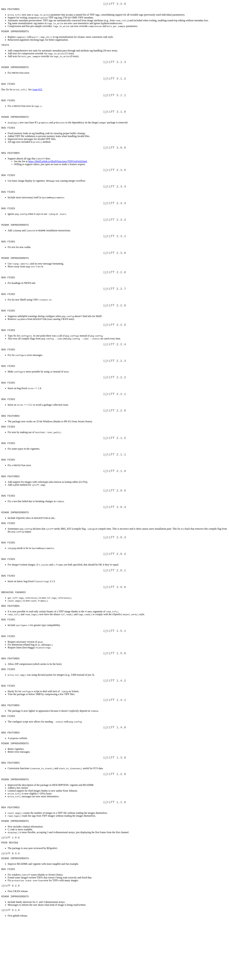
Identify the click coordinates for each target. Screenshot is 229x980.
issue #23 (37, 95)
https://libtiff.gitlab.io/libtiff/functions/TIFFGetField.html (58, 171)
